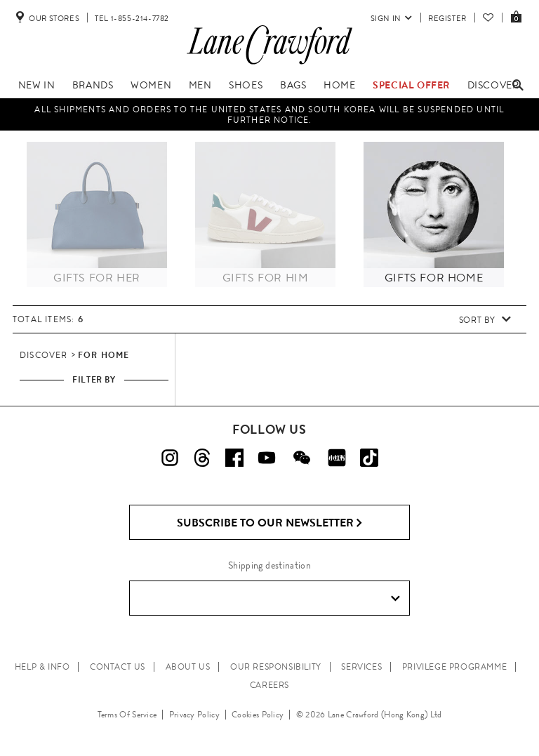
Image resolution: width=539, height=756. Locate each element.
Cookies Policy (258, 715)
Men (200, 85)
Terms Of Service (127, 715)
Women (151, 85)
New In (37, 85)
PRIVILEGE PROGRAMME (454, 667)
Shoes (246, 85)
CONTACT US (118, 667)
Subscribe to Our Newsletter (270, 523)
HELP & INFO (42, 667)
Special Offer (411, 85)
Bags (293, 85)
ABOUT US (188, 667)
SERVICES (361, 667)
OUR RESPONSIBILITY (276, 667)
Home (339, 85)
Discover (493, 85)
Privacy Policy (194, 715)
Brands (93, 85)
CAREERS (269, 685)
